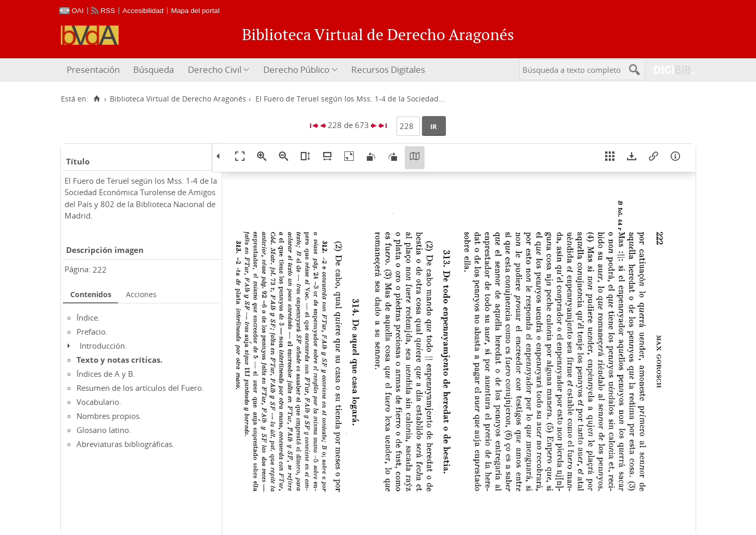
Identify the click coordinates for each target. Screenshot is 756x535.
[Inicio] (97, 99)
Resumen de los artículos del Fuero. (140, 388)
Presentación (93, 69)
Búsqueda (153, 69)
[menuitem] (94, 70)
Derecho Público (296, 69)
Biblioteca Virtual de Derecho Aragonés (178, 99)
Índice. (88, 317)
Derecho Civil (215, 69)
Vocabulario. (99, 402)
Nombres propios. (109, 416)
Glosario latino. (104, 430)
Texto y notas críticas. (119, 360)
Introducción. (103, 346)
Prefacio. (92, 332)
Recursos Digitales (388, 69)
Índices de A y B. (106, 374)
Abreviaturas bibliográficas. (125, 444)
